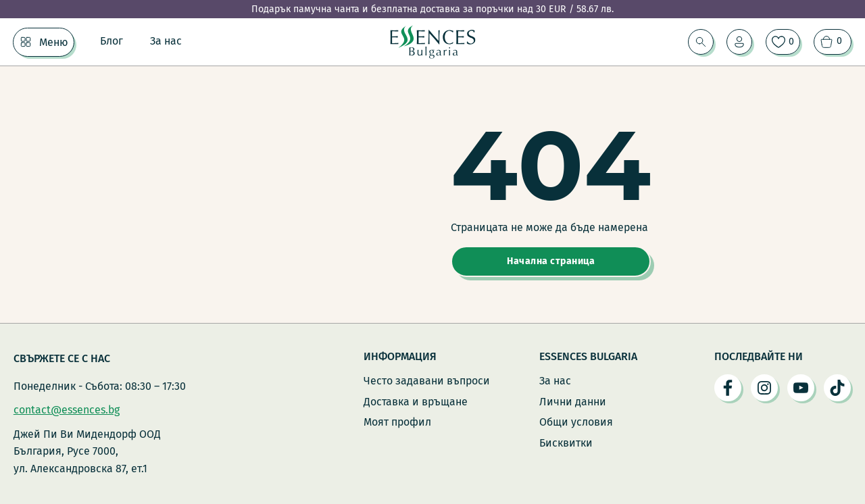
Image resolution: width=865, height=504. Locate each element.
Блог (112, 41)
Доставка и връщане (416, 402)
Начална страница (551, 261)
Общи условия (576, 422)
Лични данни (573, 402)
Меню (54, 42)
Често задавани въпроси (427, 381)
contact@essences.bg (67, 410)
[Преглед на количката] (833, 42)
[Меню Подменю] (26, 42)
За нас (166, 41)
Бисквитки (566, 443)
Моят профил (397, 422)
